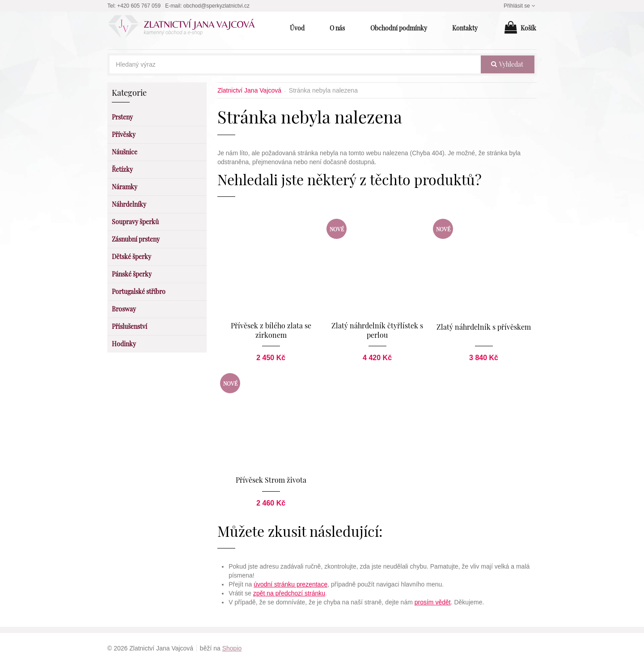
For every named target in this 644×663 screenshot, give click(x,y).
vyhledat (507, 64)
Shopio (232, 648)
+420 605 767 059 (139, 6)
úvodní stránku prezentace (290, 584)
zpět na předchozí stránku (289, 593)
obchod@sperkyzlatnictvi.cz (216, 6)
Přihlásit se (520, 6)
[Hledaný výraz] (295, 64)
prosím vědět (433, 602)
